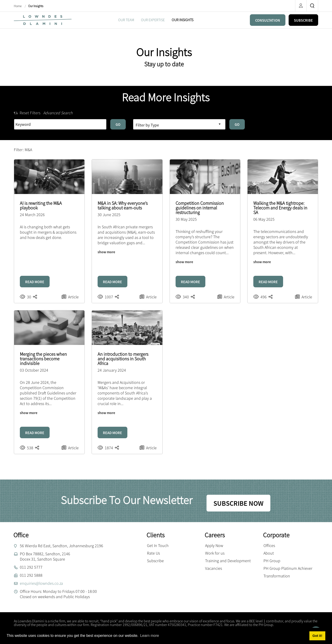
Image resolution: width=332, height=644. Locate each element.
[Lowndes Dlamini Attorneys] (43, 19)
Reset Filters (27, 113)
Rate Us (153, 553)
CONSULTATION (268, 20)
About (269, 553)
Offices (269, 545)
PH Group (272, 561)
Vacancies (214, 568)
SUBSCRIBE (303, 20)
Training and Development (228, 561)
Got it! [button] (317, 636)
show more (106, 252)
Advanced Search (58, 113)
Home (18, 6)
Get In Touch (158, 545)
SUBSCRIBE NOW (238, 503)
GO (118, 124)
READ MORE (35, 282)
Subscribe (155, 561)
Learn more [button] (150, 636)
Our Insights (36, 6)
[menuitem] (126, 20)
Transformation (277, 576)
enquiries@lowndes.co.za (41, 583)
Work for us (215, 553)
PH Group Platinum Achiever (288, 568)
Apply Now (214, 545)
